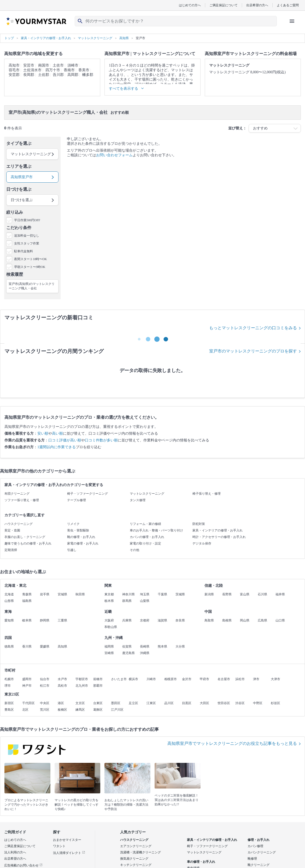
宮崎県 (109, 653)
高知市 (14, 65)
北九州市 (82, 686)
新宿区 (9, 703)
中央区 (45, 703)
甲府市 (204, 679)
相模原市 (171, 679)
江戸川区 (117, 710)
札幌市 (9, 679)
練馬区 (80, 710)
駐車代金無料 (24, 251)
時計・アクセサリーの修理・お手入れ (219, 537)
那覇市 (98, 686)
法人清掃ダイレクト (69, 853)
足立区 (133, 703)
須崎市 (73, 65)
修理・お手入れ (259, 840)
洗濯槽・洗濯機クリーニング (140, 852)
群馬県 (127, 601)
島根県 (227, 620)
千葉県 (162, 594)
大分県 (180, 646)
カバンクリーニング (262, 852)
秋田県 (80, 594)
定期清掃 (11, 550)
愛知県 (9, 620)
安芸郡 (14, 75)
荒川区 (45, 710)
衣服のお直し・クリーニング (25, 537)
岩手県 (45, 594)
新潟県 (209, 594)
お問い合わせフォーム (114, 155)
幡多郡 (88, 75)
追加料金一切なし (27, 236)
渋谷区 (240, 703)
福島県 (27, 601)
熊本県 (162, 646)
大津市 (275, 679)
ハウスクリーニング (19, 524)
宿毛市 (14, 70)
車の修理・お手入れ (201, 862)
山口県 (280, 620)
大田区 (204, 703)
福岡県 (109, 646)
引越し (72, 550)
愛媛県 (45, 646)
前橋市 (98, 679)
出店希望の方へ (257, 5)
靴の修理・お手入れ (81, 537)
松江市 (45, 686)
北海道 (9, 594)
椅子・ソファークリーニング (87, 494)
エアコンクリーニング (136, 846)
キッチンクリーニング (136, 865)
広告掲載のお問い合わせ (23, 865)
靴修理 (252, 859)
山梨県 (145, 601)
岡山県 (245, 620)
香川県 (27, 646)
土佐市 (58, 65)
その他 (134, 550)
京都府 (145, 620)
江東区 (151, 703)
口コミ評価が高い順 (65, 440)
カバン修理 (255, 846)
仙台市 (45, 679)
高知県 (62, 646)
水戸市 (62, 679)
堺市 (8, 686)
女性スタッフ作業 (27, 243)
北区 (25, 710)
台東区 (98, 703)
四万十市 (53, 70)
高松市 (62, 686)
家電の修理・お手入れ (83, 543)
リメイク (73, 524)
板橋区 (62, 710)
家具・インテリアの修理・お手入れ (218, 530)
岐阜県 (27, 620)
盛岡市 (27, 679)
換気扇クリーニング (134, 859)
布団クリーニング (17, 494)
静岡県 (45, 620)
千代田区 (28, 703)
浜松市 (240, 679)
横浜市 (133, 679)
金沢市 (187, 679)
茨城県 (180, 594)
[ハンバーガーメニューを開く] (292, 21)
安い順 (43, 433)
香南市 (69, 70)
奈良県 (180, 620)
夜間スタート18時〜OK (30, 259)
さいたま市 (119, 679)
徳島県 (9, 646)
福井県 (280, 594)
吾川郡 (58, 75)
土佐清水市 (32, 70)
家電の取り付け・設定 (145, 543)
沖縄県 (145, 653)
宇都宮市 (82, 679)
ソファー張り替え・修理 (22, 500)
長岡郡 (29, 75)
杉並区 (275, 703)
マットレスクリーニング (147, 494)
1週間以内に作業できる (57, 447)
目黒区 (187, 703)
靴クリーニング (259, 865)
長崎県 (145, 646)
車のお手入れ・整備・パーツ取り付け (156, 530)
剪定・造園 (12, 530)
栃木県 (109, 601)
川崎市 (151, 679)
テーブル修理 (77, 500)
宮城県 (62, 594)
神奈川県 (128, 594)
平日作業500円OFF (27, 220)
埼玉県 (145, 594)
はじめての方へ (190, 5)
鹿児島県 (128, 653)
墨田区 (116, 703)
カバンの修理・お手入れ (147, 537)
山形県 (9, 601)
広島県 (262, 620)
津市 (256, 679)
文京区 (80, 703)
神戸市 (27, 686)
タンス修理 (138, 500)
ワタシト (59, 846)
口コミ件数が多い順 (101, 440)
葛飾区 (98, 710)
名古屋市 (224, 679)
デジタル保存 (202, 543)
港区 (61, 703)
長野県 (227, 594)
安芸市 (29, 65)
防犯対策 (199, 524)
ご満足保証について (224, 5)
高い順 (57, 433)
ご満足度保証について (20, 846)
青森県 (27, 594)
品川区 (169, 703)
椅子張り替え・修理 (207, 494)
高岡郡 (73, 75)
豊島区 (9, 710)
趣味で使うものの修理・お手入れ (28, 543)
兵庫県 (127, 620)
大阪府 (109, 620)
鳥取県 (209, 620)
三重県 (62, 620)
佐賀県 (127, 646)
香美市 (84, 70)
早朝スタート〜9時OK (30, 267)
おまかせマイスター (67, 840)
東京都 (109, 594)
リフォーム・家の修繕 (145, 524)
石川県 (262, 594)
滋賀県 (162, 620)
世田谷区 (224, 703)
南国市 (44, 65)
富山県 (245, 594)
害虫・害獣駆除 (78, 530)
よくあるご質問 (288, 5)
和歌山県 (111, 627)
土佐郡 (44, 75)
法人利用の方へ (15, 852)
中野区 (258, 703)
